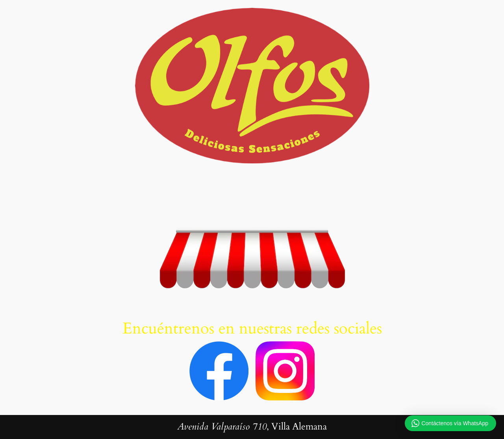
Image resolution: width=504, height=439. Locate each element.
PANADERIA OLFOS (252, 188)
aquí (393, 300)
